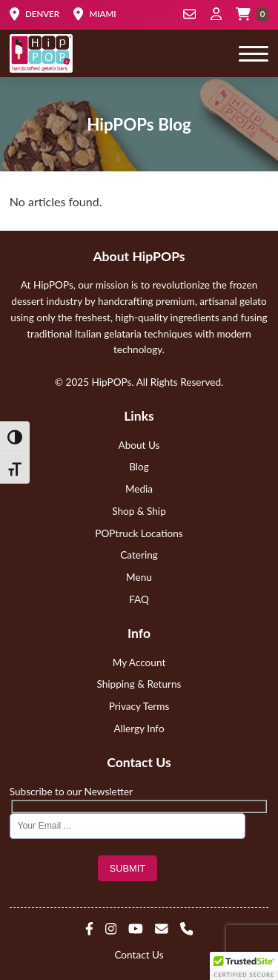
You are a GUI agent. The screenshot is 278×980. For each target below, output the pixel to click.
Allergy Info (139, 729)
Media (139, 489)
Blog (139, 467)
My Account (139, 662)
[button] (244, 966)
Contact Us (139, 955)
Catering (139, 555)
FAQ (139, 599)
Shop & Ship (139, 511)
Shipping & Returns (139, 684)
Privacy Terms (139, 706)
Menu (139, 577)
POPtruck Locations (139, 533)
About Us (139, 445)
